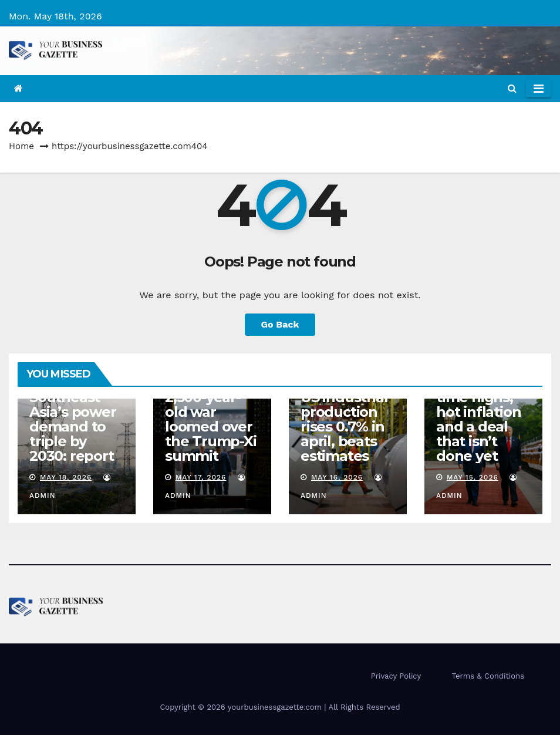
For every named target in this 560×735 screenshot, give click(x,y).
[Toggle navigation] (539, 89)
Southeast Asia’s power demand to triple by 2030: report (73, 426)
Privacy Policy (396, 676)
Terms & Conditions (488, 676)
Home (21, 146)
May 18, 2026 (66, 477)
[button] (512, 88)
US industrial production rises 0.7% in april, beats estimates (344, 426)
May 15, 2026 (473, 477)
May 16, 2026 (337, 477)
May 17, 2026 (201, 477)
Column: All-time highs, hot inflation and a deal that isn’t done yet (478, 419)
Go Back (280, 324)
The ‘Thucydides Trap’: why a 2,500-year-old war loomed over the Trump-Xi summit (211, 404)
